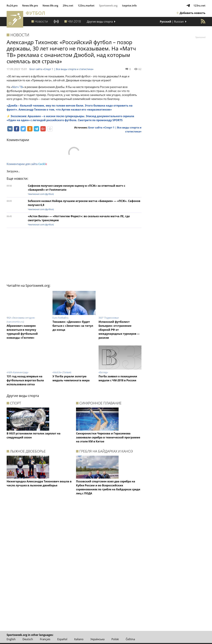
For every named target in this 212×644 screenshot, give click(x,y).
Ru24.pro (12, 5)
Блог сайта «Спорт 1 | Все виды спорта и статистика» (61, 69)
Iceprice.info (129, 5)
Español (62, 639)
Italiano (79, 639)
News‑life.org (50, 5)
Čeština (130, 639)
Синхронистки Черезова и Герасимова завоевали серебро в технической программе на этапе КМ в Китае (108, 437)
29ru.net (68, 5)
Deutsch (28, 639)
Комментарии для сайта (27, 164)
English (11, 639)
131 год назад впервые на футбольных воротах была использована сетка (25, 380)
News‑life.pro (30, 5)
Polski (115, 639)
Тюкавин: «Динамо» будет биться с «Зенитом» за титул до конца (73, 326)
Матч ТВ (17, 87)
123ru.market (86, 5)
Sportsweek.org (108, 5)
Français (45, 639)
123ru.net (199, 5)
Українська (97, 639)
